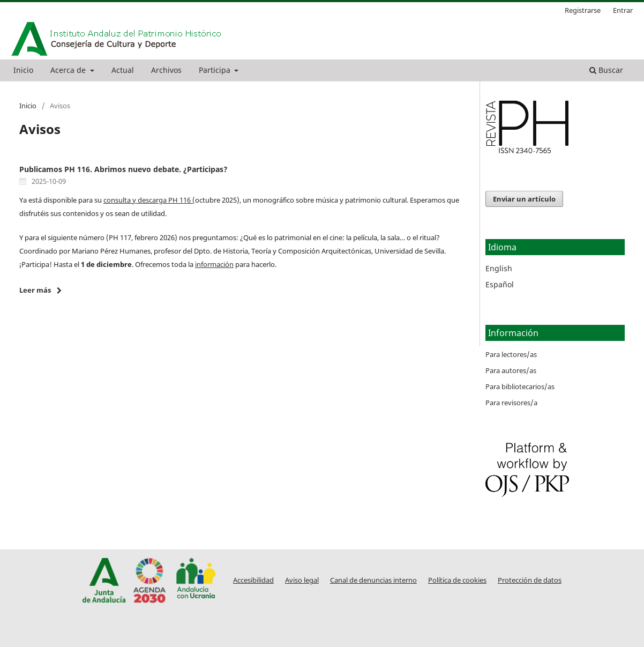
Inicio (23, 70)
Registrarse (583, 10)
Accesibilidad (253, 580)
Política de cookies (457, 580)
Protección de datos (530, 580)
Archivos (166, 70)
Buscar (606, 70)
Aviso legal (302, 580)
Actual (123, 70)
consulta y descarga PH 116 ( (149, 200)
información (214, 264)
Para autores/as (511, 370)
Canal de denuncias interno (373, 580)
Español (500, 284)
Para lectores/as (511, 354)
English (499, 268)
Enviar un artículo (524, 199)
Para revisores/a (511, 403)
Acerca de (69, 70)
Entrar (623, 10)
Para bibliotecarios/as (520, 386)
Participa (216, 70)
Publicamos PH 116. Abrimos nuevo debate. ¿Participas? (123, 169)
